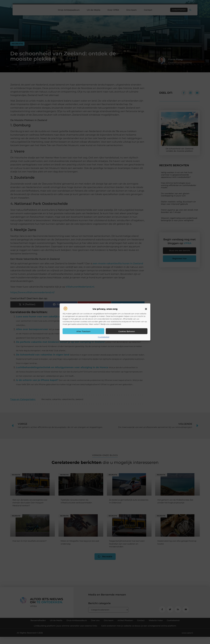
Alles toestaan (83, 331)
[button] (146, 309)
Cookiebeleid (104, 337)
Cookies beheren (127, 331)
